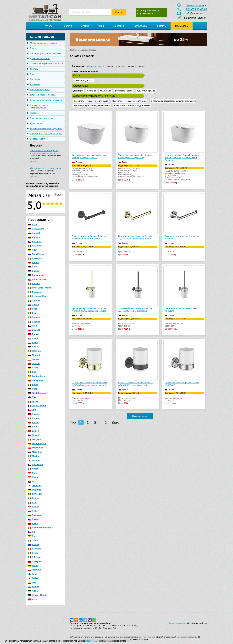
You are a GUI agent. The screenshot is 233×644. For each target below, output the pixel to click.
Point (33, 511)
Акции (101, 26)
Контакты (161, 26)
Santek (34, 545)
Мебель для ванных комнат (44, 43)
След (115, 422)
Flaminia (34, 351)
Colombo (35, 317)
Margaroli (35, 439)
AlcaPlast (35, 241)
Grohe (33, 368)
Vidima (34, 587)
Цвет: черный (92, 251)
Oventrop (35, 490)
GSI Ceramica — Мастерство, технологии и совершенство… (45, 152)
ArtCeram (35, 246)
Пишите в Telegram (194, 18)
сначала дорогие (137, 66)
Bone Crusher (37, 279)
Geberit (34, 359)
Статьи (85, 26)
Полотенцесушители (40, 90)
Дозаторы (78, 91)
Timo (33, 574)
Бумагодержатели (124, 91)
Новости (67, 26)
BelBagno (35, 258)
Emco (33, 347)
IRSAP (33, 401)
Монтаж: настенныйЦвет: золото (92, 324)
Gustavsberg (37, 376)
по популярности (95, 66)
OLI (32, 481)
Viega (33, 591)
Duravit (34, 334)
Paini (33, 502)
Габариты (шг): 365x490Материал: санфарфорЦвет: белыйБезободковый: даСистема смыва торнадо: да (184, 175)
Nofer (33, 473)
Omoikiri (34, 486)
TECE (33, 566)
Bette (33, 267)
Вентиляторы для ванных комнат (46, 134)
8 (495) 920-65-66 (196, 9)
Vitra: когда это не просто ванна (45, 168)
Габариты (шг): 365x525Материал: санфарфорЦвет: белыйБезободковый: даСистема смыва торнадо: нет (92, 173)
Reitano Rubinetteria (40, 528)
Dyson (33, 338)
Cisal (33, 313)
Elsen (33, 342)
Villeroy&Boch (37, 595)
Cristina (34, 321)
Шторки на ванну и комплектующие (39, 106)
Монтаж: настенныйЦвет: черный (138, 324)
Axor (33, 250)
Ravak (33, 519)
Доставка (119, 26)
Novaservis (36, 465)
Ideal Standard (37, 393)
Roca (33, 536)
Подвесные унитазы (83, 81)
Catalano (35, 292)
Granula (34, 364)
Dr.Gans (34, 330)
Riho (33, 532)
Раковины (35, 84)
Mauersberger (37, 443)
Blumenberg (36, 275)
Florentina (35, 355)
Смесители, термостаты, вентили (46, 64)
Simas (33, 553)
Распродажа (140, 26)
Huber (33, 385)
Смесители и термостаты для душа (91, 101)
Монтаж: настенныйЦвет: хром (184, 324)
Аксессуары (36, 123)
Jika (32, 410)
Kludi (33, 427)
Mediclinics (36, 448)
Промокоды (182, 26)
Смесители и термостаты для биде (129, 101)
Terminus (35, 570)
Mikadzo (34, 460)
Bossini (34, 284)
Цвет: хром (184, 251)
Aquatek (34, 233)
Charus (34, 305)
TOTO (33, 578)
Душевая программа (40, 59)
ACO (33, 225)
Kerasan (34, 418)
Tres (32, 582)
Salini (33, 540)
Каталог (49, 26)
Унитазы (34, 69)
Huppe (33, 389)
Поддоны (35, 113)
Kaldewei (35, 414)
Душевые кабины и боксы (43, 95)
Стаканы (91, 91)
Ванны (33, 48)
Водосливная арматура (42, 118)
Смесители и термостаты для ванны (132, 105)
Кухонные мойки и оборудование (46, 128)
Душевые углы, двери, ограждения (47, 100)
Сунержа (35, 561)
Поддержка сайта (176, 623)
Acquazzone (36, 229)
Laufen (34, 431)
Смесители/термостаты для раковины (91, 105)
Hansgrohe (36, 380)
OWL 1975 (35, 494)
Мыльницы (105, 91)
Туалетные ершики (146, 91)
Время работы (195, 5)
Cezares (34, 300)
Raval (33, 523)
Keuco (33, 422)
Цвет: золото (138, 251)
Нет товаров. (148, 13)
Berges (34, 263)
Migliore (34, 456)
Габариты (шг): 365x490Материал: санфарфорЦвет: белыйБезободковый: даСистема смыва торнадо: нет (138, 173)
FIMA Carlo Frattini (40, 288)
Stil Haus (35, 557)
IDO (32, 397)
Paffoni (34, 498)
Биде (33, 74)
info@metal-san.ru (197, 14)
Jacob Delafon (37, 406)
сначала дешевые (116, 66)
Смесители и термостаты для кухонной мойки (173, 101)
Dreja (33, 326)
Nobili (33, 469)
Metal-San (35, 452)
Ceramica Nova (38, 296)
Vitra (33, 599)
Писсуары (35, 79)
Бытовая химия (38, 139)
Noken (33, 477)
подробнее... (92, 641)
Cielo (33, 309)
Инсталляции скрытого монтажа (46, 53)
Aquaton (34, 237)
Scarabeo (35, 549)
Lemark (34, 435)
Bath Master (36, 254)
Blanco (34, 271)
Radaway (35, 515)
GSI (32, 372)
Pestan (34, 507)
